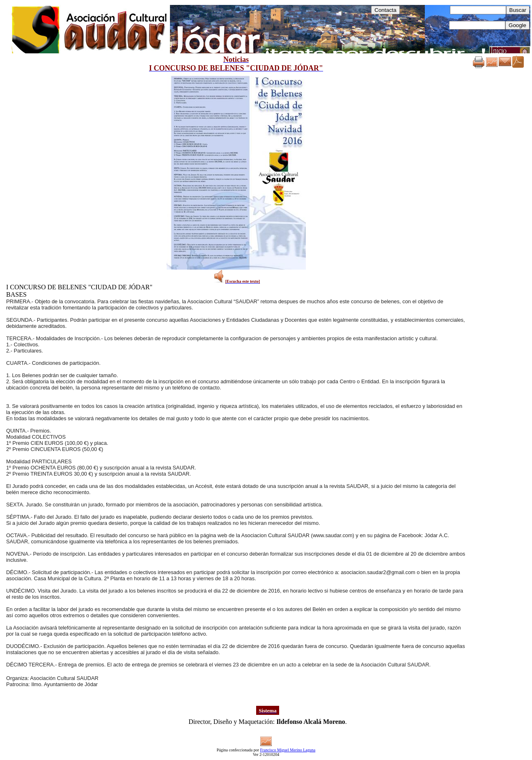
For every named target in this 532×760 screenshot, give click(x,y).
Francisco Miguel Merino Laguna (288, 750)
